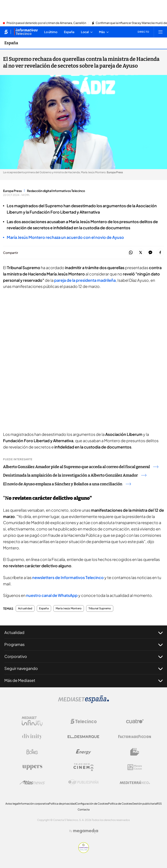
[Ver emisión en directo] (142, 32)
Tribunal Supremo (100, 608)
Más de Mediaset (83, 680)
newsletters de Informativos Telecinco (68, 577)
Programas (83, 644)
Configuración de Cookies (92, 804)
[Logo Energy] (83, 752)
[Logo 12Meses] (135, 767)
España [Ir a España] (11, 43)
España (44, 608)
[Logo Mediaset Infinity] (32, 721)
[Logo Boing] (32, 752)
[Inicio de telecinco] (6, 32)
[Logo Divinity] (32, 737)
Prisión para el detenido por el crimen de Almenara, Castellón (46, 23)
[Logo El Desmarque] (83, 737)
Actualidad (25, 608)
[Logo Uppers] (32, 767)
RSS (159, 804)
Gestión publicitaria (144, 804)
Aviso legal (12, 804)
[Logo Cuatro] (135, 721)
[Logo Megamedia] (86, 831)
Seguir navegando (83, 668)
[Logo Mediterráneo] (135, 782)
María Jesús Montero (69, 608)
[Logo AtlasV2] (32, 782)
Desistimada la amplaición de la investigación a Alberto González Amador (75, 475)
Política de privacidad (62, 804)
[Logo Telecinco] (83, 721)
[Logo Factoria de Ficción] (135, 737)
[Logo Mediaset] (83, 702)
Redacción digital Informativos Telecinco (56, 191)
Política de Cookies (120, 804)
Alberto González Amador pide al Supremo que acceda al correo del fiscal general (81, 467)
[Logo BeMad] (135, 752)
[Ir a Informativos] (26, 32)
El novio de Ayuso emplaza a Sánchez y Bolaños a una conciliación (67, 484)
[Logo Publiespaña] (83, 782)
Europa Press (12, 191)
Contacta (84, 809)
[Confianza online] (84, 852)
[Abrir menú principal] (160, 32)
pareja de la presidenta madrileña (85, 280)
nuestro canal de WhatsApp (52, 595)
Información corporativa (34, 804)
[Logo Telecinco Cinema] (83, 767)
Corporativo (83, 656)
